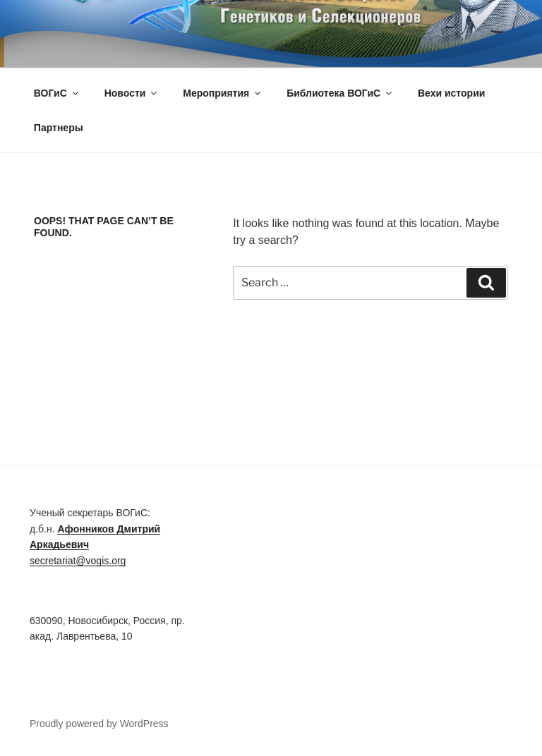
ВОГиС (57, 93)
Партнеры (59, 128)
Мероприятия (223, 93)
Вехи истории (451, 93)
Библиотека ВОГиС (340, 93)
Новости (132, 93)
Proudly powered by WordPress (99, 724)
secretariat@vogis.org (78, 561)
